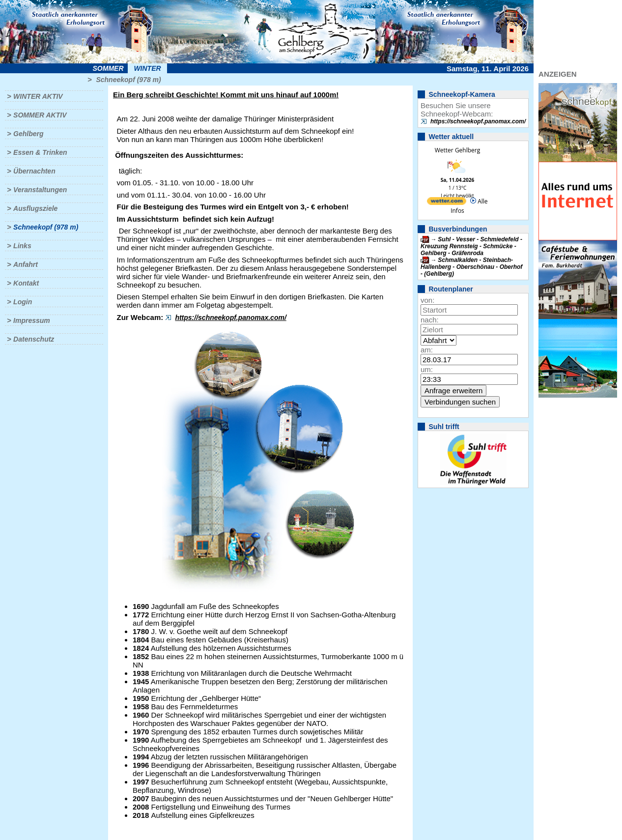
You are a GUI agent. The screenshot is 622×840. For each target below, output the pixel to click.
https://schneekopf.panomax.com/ (230, 318)
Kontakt (26, 283)
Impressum (32, 320)
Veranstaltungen (40, 190)
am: (427, 350)
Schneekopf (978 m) (128, 80)
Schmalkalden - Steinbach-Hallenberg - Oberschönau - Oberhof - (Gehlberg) (471, 267)
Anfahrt (26, 264)
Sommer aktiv (40, 115)
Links (22, 246)
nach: (430, 320)
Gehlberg (28, 134)
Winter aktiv (38, 96)
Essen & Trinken (40, 152)
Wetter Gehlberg (457, 150)
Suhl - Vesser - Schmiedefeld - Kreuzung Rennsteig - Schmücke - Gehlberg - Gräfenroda (471, 246)
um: (427, 369)
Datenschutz (34, 339)
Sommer (108, 68)
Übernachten (34, 171)
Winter (147, 68)
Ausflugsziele (35, 208)
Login (23, 302)
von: (427, 300)
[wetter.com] (447, 203)
